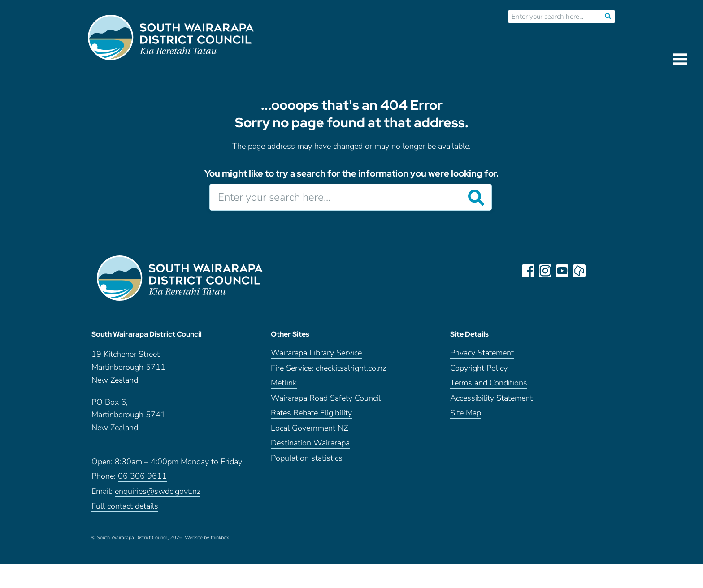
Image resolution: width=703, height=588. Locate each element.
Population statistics (307, 458)
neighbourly (579, 271)
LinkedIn (596, 271)
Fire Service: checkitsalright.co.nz (328, 368)
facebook (528, 271)
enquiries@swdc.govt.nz (158, 491)
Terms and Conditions (489, 383)
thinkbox (220, 538)
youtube (562, 271)
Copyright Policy (479, 368)
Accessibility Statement (491, 398)
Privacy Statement (482, 353)
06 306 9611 (142, 476)
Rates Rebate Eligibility (311, 413)
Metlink (284, 383)
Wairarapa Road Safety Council (326, 398)
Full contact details (125, 506)
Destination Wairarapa (310, 443)
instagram (545, 271)
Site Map (466, 413)
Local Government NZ (309, 428)
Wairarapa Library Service (316, 353)
